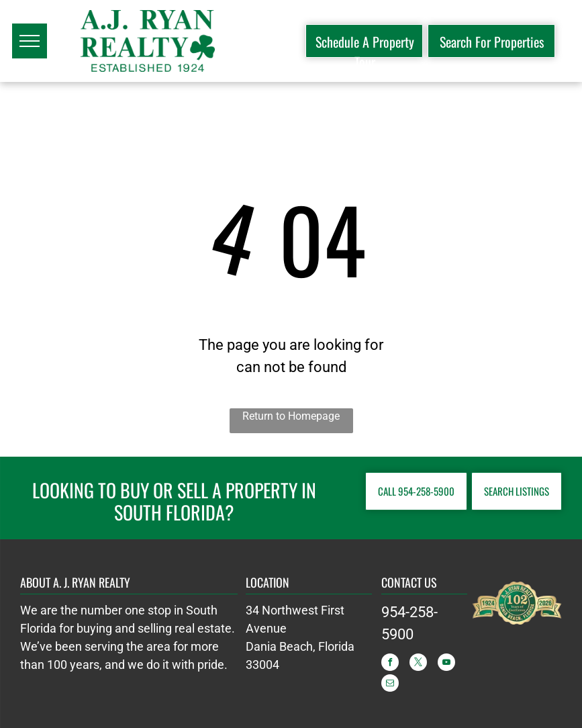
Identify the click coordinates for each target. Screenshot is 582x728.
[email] (390, 685)
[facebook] (390, 664)
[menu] (30, 41)
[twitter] (418, 664)
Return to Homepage (291, 416)
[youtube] (446, 664)
